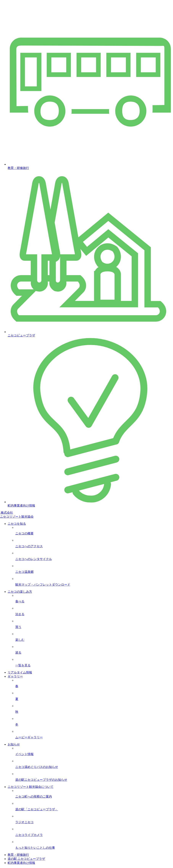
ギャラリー (15, 676)
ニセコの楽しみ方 (20, 592)
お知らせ (14, 744)
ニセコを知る (17, 524)
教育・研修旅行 (18, 855)
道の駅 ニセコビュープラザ (26, 859)
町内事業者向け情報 (21, 863)
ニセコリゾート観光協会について (31, 787)
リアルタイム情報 (20, 672)
